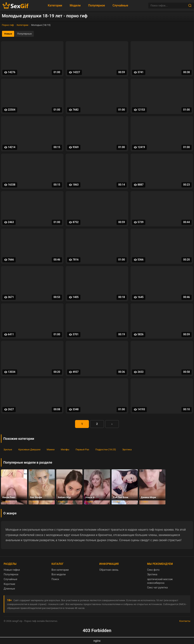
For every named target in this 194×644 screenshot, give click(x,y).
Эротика (127, 450)
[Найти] (190, 6)
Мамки (51, 450)
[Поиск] (168, 6)
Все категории (60, 571)
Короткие (9, 585)
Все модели (59, 576)
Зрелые (8, 450)
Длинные (9, 590)
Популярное (97, 5)
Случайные (120, 5)
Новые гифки (12, 571)
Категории (55, 5)
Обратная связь (109, 571)
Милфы (65, 450)
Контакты (185, 622)
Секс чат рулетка (157, 589)
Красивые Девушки (29, 450)
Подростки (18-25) (106, 450)
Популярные (26, 34)
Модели (75, 5)
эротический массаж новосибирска (160, 582)
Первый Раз (82, 450)
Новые (9, 34)
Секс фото (153, 571)
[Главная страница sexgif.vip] (16, 6)
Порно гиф (8, 25)
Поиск (55, 580)
